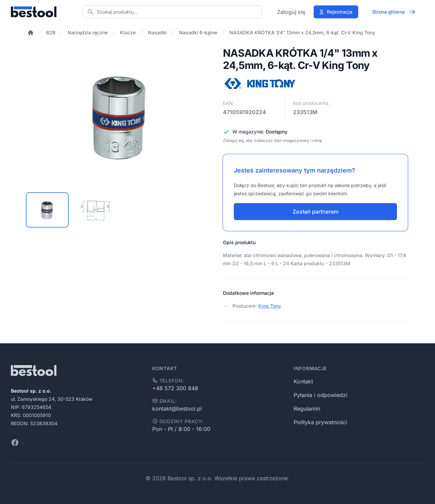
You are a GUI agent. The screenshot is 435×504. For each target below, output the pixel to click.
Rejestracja (336, 12)
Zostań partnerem (316, 212)
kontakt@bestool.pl (177, 409)
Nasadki (157, 32)
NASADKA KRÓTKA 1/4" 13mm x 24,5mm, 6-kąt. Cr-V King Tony (302, 32)
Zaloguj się (291, 12)
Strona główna (394, 12)
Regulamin (307, 409)
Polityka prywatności (320, 422)
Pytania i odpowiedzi (320, 395)
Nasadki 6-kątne (198, 32)
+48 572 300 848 (175, 388)
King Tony (270, 306)
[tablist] (120, 210)
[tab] (47, 210)
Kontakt (303, 381)
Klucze (128, 32)
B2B (51, 32)
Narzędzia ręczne (88, 32)
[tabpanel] (120, 116)
